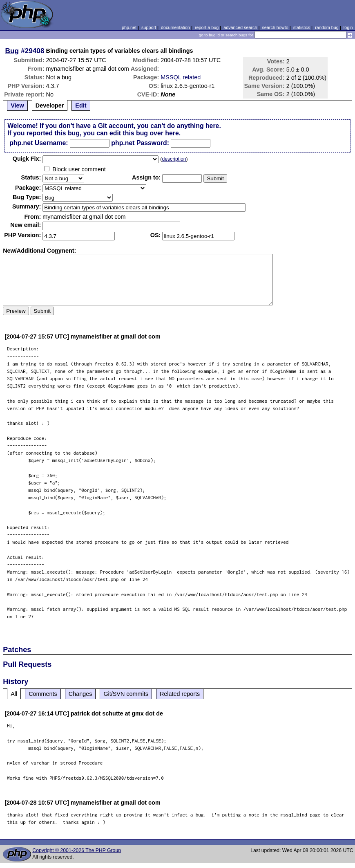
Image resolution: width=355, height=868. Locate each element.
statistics (302, 27)
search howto (275, 27)
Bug (12, 51)
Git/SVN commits (126, 694)
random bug (327, 27)
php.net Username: (39, 143)
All (14, 694)
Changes (80, 694)
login (348, 27)
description (174, 159)
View (17, 105)
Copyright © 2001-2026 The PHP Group (77, 850)
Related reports (180, 694)
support (149, 27)
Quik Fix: (27, 159)
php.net (129, 27)
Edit (81, 105)
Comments (43, 694)
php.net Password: (140, 143)
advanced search (240, 27)
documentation (175, 27)
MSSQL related (181, 77)
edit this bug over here (144, 133)
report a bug (207, 27)
